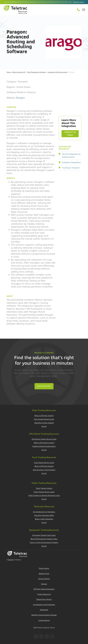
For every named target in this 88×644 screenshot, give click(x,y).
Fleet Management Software (36, 72)
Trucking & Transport (69, 168)
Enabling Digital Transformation (44, 446)
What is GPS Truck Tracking (44, 466)
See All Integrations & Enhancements (70, 156)
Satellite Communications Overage (44, 615)
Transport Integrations (70, 162)
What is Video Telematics (44, 519)
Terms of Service (44, 579)
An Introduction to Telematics (44, 512)
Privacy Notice (44, 568)
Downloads (44, 610)
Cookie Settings (44, 620)
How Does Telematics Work (44, 515)
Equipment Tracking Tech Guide (44, 535)
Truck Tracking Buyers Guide (44, 463)
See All (44, 426)
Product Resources (44, 594)
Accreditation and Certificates (44, 605)
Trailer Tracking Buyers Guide (44, 492)
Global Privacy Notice (44, 599)
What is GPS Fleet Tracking (44, 416)
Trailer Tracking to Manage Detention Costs (44, 496)
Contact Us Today (70, 134)
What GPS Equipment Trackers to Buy (44, 539)
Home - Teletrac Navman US (16, 72)
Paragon (20, 98)
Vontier (11, 560)
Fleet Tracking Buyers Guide (44, 419)
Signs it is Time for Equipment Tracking (44, 543)
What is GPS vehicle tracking (44, 443)
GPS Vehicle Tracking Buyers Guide (44, 439)
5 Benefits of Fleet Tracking (44, 423)
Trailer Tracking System (44, 488)
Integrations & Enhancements (57, 72)
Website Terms (44, 574)
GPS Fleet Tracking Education (44, 589)
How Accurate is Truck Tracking (44, 470)
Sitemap (44, 584)
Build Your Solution (44, 386)
